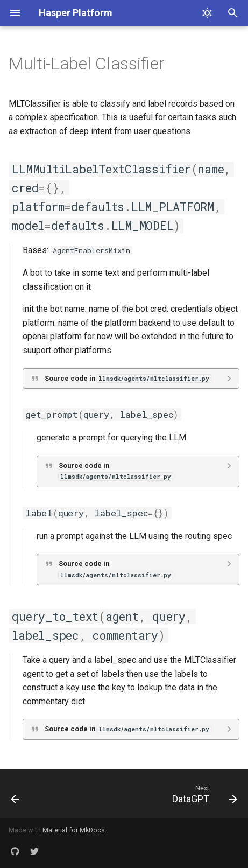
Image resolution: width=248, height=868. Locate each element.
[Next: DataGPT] (203, 794)
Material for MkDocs (74, 830)
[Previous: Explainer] (16, 794)
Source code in (128, 378)
